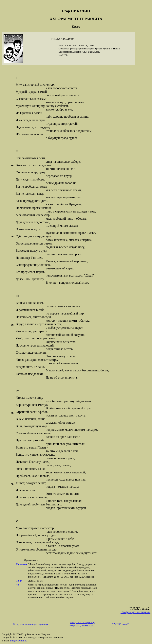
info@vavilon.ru (19, 641)
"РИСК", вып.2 (121, 624)
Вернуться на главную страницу (30, 624)
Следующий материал (135, 612)
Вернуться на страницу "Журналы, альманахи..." (82, 624)
